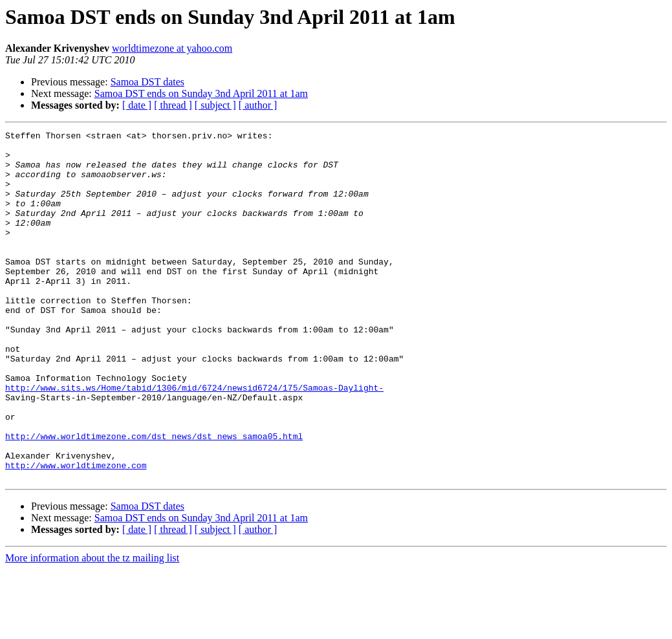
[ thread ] (173, 105)
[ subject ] (215, 105)
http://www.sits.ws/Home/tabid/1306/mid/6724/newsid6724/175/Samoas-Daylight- (194, 440)
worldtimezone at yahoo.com (172, 48)
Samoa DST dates (147, 82)
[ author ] (258, 105)
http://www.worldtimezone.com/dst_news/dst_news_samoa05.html (154, 498)
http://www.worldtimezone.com (76, 533)
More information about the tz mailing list (92, 628)
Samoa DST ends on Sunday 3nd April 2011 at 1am (201, 93)
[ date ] (137, 105)
